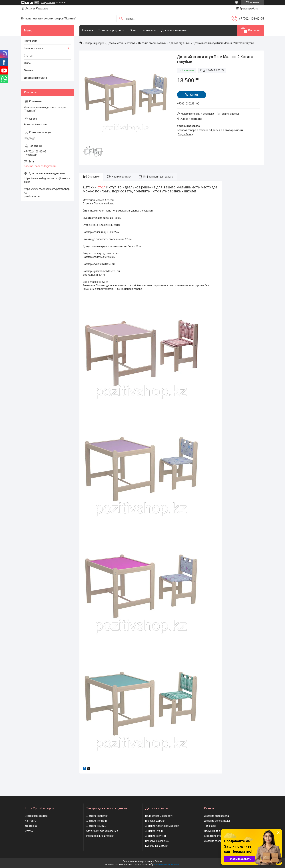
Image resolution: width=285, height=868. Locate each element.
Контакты (149, 30)
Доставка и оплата (174, 30)
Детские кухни (154, 831)
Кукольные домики (157, 846)
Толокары (210, 826)
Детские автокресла (216, 816)
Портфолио (31, 41)
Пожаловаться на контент (167, 865)
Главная (88, 30)
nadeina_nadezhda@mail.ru (40, 166)
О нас (133, 30)
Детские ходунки (155, 836)
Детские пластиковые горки (162, 826)
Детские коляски (97, 821)
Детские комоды (96, 826)
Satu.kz (159, 861)
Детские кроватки (97, 816)
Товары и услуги (110, 30)
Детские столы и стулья (121, 43)
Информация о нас (36, 816)
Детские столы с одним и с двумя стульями (164, 43)
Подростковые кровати (159, 816)
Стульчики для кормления (102, 831)
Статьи (28, 56)
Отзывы (29, 70)
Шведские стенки (215, 836)
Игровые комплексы (157, 841)
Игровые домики (155, 821)
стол (101, 187)
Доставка (31, 826)
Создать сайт (48, 3)
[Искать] (121, 19)
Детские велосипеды (217, 821)
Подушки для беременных (220, 831)
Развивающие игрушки (100, 836)
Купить (194, 95)
